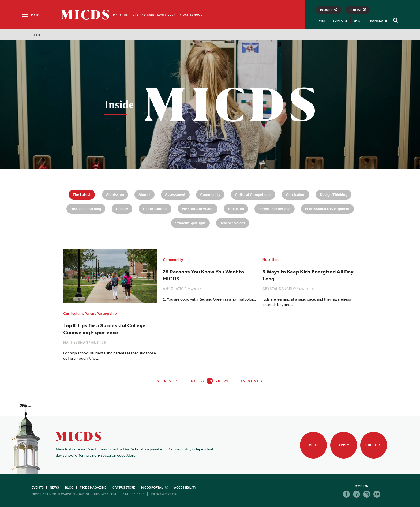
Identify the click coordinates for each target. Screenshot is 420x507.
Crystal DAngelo (279, 289)
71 (226, 381)
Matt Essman (76, 342)
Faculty (122, 209)
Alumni (145, 194)
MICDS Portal (155, 487)
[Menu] (31, 15)
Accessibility (185, 487)
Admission (115, 194)
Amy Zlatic (173, 289)
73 (243, 381)
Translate (378, 21)
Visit (323, 21)
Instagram (367, 494)
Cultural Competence (253, 194)
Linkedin (357, 494)
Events (38, 487)
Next (255, 381)
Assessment (175, 194)
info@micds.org (165, 494)
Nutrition (236, 209)
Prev (164, 381)
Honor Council (155, 209)
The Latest (82, 194)
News (54, 487)
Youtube (377, 494)
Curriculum (296, 194)
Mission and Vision (198, 209)
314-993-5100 (134, 494)
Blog (69, 487)
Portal (358, 10)
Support (340, 21)
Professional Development (327, 209)
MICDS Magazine (93, 487)
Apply (344, 445)
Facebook (346, 494)
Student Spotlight (190, 223)
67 (193, 381)
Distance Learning (86, 209)
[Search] (395, 20)
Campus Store (124, 487)
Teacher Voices (233, 223)
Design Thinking (334, 194)
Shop (358, 21)
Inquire (329, 10)
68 (202, 381)
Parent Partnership (275, 209)
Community (210, 194)
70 (218, 381)
